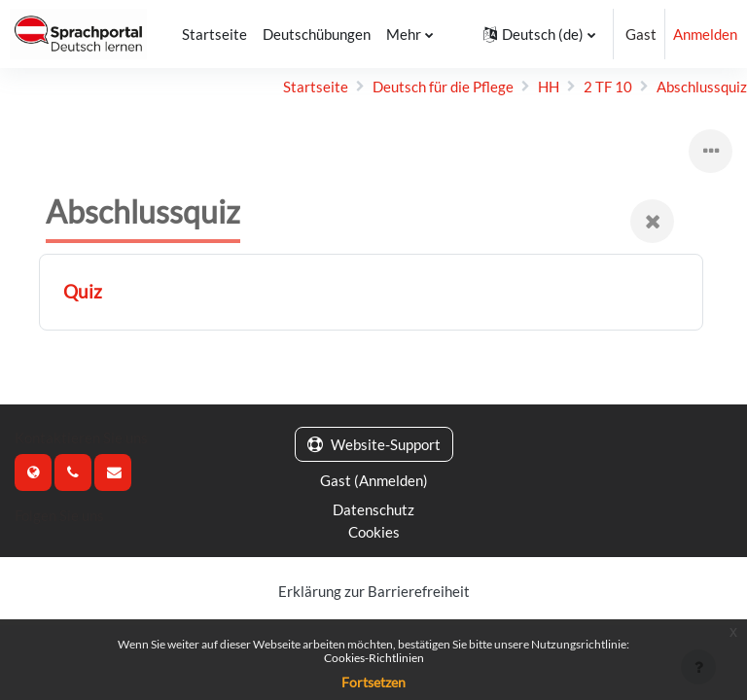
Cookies (374, 532)
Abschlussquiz (702, 87)
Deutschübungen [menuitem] (317, 34)
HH (549, 87)
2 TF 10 (608, 87)
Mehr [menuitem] (404, 34)
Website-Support (374, 444)
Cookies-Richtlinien (374, 658)
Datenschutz (373, 509)
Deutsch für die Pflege (443, 87)
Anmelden (705, 34)
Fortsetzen (373, 682)
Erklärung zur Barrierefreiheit (374, 591)
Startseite (316, 87)
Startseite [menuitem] (214, 34)
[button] (539, 34)
